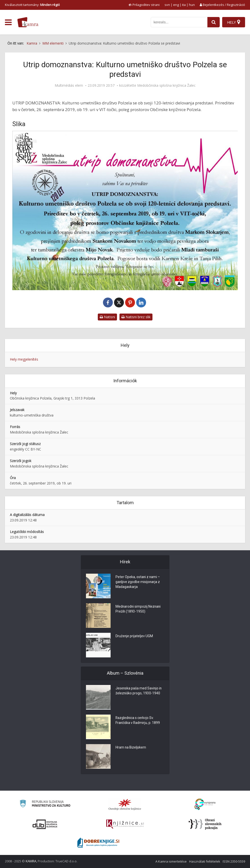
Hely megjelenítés (24, 359)
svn (167, 5)
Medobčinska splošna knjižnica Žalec (166, 85)
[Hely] (234, 22)
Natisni (107, 317)
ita (184, 5)
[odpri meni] (8, 22)
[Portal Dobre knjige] (98, 843)
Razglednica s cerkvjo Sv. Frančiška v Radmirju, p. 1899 (138, 721)
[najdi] (214, 22)
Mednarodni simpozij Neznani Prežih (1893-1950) (139, 609)
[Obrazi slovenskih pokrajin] (205, 824)
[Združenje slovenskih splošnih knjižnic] (125, 824)
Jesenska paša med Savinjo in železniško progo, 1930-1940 (139, 691)
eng (176, 5)
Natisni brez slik (136, 317)
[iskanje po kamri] (179, 22)
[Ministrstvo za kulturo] (45, 804)
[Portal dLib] (45, 824)
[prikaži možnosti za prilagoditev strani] (144, 5)
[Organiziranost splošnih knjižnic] (125, 804)
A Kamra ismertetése (171, 861)
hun (192, 5)
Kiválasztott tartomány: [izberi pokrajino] (32, 5)
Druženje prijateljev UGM (134, 636)
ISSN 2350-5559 (234, 861)
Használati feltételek (205, 861)
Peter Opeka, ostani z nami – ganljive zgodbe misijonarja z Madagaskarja (138, 582)
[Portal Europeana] (205, 804)
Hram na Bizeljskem (131, 748)
